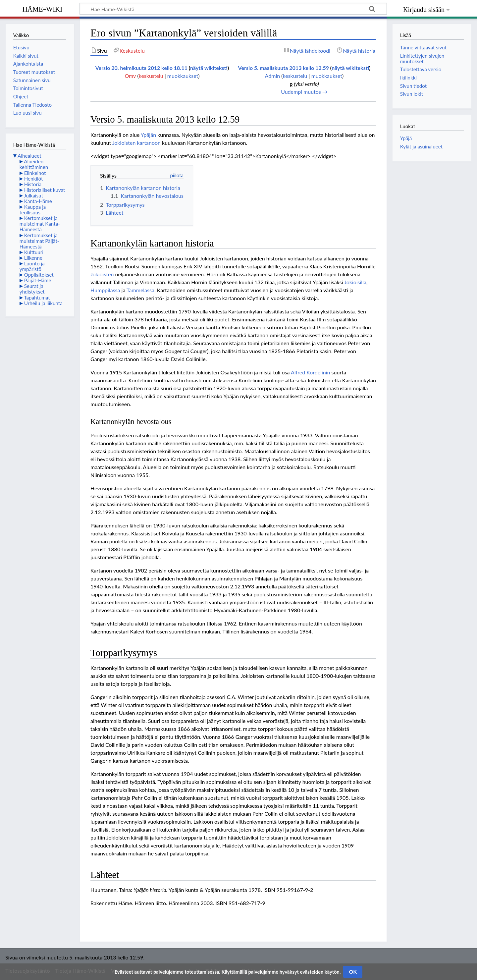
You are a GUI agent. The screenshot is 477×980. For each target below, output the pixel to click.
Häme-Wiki (43, 8)
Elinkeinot (35, 173)
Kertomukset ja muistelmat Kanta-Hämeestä (40, 224)
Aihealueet (29, 156)
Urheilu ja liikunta (43, 303)
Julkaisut (33, 195)
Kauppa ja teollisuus (33, 210)
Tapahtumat (37, 298)
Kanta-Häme (38, 201)
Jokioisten (102, 274)
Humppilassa (105, 290)
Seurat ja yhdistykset (32, 289)
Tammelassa (140, 290)
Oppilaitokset (39, 275)
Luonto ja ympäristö (32, 266)
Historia (33, 184)
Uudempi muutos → (304, 92)
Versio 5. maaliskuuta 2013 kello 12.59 (284, 68)
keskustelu (151, 76)
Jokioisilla (355, 282)
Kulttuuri (34, 252)
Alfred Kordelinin (310, 372)
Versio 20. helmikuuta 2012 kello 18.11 (141, 68)
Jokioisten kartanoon (136, 143)
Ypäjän (148, 135)
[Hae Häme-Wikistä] (233, 9)
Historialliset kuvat (45, 190)
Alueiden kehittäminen (34, 164)
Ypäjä (406, 138)
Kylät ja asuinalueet (421, 146)
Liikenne (33, 258)
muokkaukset (183, 76)
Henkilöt (34, 179)
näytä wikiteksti (209, 68)
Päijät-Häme (38, 280)
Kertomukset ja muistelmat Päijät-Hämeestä (39, 241)
